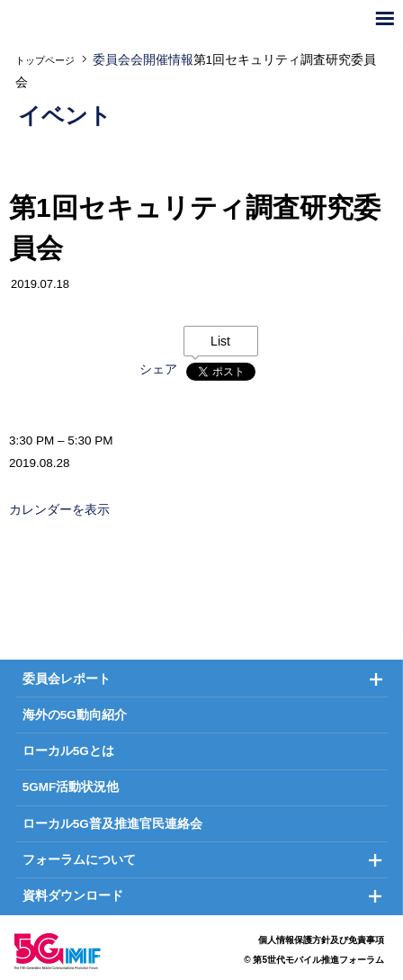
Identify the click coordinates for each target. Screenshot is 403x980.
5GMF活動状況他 (71, 787)
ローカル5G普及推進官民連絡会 (112, 824)
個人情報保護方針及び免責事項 (321, 940)
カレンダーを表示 (59, 510)
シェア (158, 369)
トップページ (45, 60)
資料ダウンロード (73, 896)
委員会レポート (67, 679)
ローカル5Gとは (68, 751)
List (220, 341)
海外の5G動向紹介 (75, 715)
